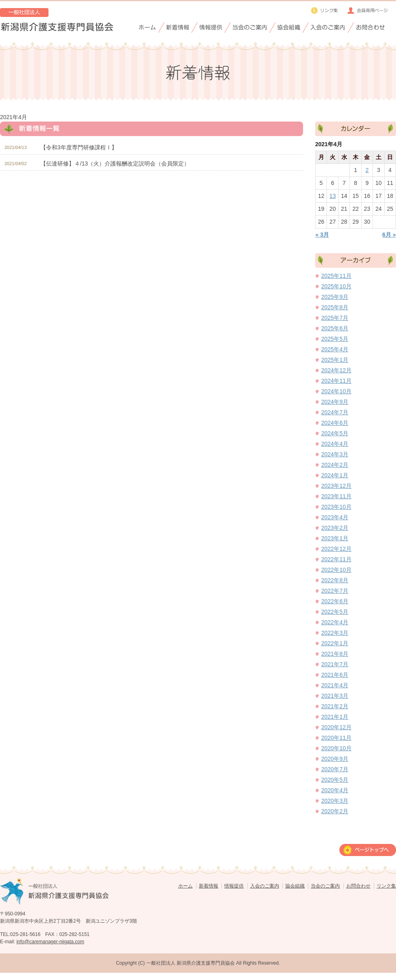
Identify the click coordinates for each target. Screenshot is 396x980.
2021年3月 (335, 696)
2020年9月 (335, 759)
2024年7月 (335, 412)
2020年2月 (335, 811)
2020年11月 (336, 738)
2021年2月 (335, 706)
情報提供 (234, 886)
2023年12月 (336, 486)
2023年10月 (336, 507)
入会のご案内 (265, 886)
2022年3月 (335, 633)
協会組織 (295, 886)
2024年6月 (335, 423)
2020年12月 (336, 727)
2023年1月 (335, 538)
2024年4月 (335, 444)
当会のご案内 (325, 886)
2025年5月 (335, 339)
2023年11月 (336, 496)
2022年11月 (336, 559)
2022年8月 (335, 580)
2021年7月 (335, 664)
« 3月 (322, 235)
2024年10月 (336, 391)
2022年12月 (336, 549)
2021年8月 (335, 654)
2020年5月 (335, 780)
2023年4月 (335, 517)
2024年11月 (336, 381)
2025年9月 (335, 297)
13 (333, 196)
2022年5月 (335, 612)
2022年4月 (335, 622)
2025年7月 (335, 318)
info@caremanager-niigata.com (51, 942)
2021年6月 (335, 675)
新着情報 (209, 886)
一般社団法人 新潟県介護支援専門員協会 (191, 963)
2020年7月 (335, 769)
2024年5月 (335, 433)
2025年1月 (335, 360)
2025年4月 (335, 349)
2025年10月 (336, 286)
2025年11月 (336, 276)
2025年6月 (335, 328)
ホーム (185, 886)
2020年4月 (335, 790)
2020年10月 (336, 748)
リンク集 (386, 886)
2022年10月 (336, 570)
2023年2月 (335, 528)
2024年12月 (336, 370)
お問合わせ (358, 886)
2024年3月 (335, 454)
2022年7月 (335, 591)
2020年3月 (335, 801)
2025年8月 (335, 307)
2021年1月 (335, 717)
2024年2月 (335, 465)
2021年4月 (335, 685)
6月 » (389, 235)
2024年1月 (335, 475)
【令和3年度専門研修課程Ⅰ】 (79, 147)
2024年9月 (335, 402)
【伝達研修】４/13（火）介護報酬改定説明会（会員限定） (115, 164)
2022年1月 (335, 643)
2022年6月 (335, 601)
